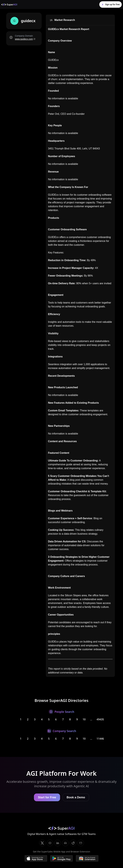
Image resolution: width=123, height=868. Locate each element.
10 (84, 719)
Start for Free (47, 797)
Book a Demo (76, 797)
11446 (100, 739)
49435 (100, 719)
